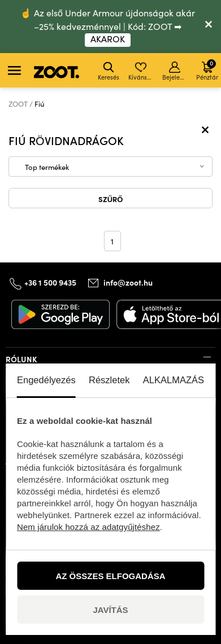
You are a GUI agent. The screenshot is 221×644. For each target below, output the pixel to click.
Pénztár (207, 70)
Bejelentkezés (175, 71)
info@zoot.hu (128, 282)
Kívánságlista (142, 71)
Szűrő (111, 199)
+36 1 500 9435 (50, 282)
